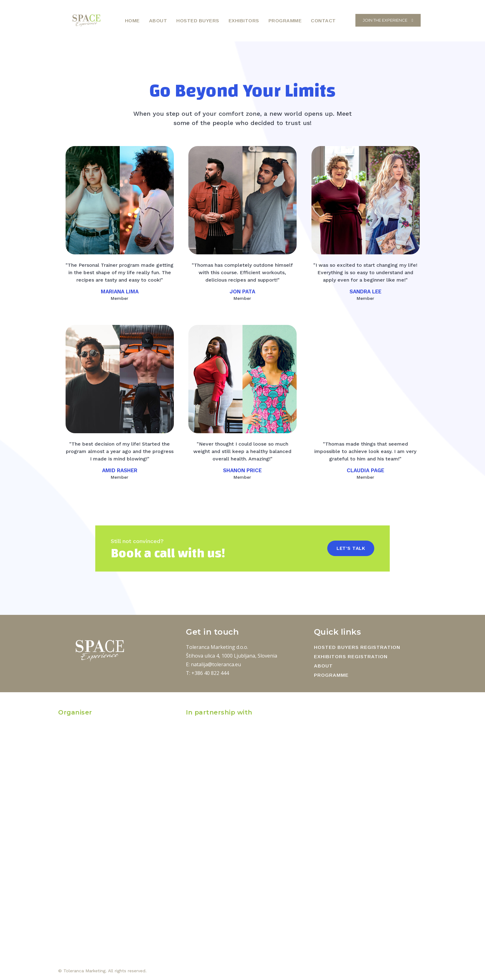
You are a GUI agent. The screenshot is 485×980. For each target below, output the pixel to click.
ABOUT (323, 666)
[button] (348, 20)
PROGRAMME (331, 675)
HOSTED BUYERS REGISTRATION (357, 647)
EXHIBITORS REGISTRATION (351, 656)
